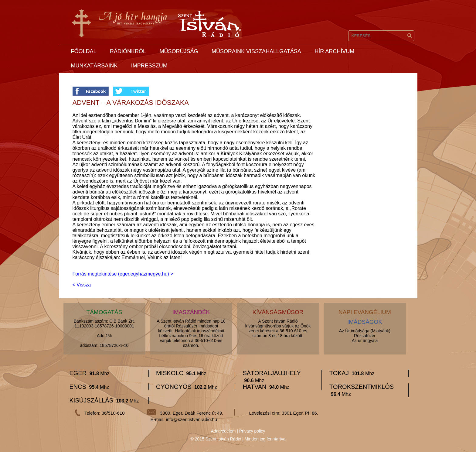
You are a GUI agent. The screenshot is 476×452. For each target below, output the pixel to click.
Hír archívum (334, 51)
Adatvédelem (223, 431)
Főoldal (84, 51)
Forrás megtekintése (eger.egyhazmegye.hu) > (123, 274)
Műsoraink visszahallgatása (256, 51)
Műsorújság (179, 51)
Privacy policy (252, 431)
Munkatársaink (94, 66)
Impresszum (149, 66)
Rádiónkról (128, 51)
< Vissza (82, 285)
